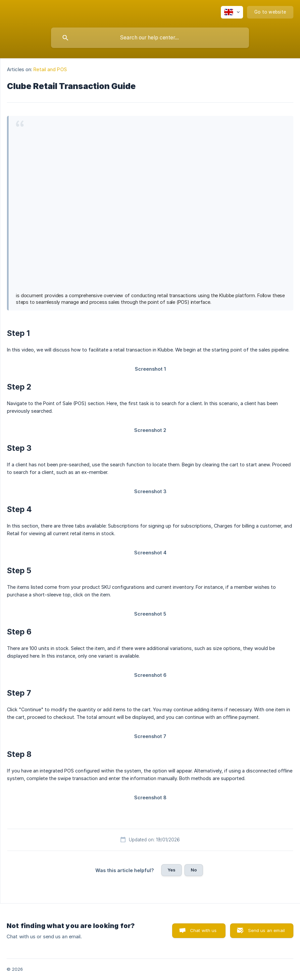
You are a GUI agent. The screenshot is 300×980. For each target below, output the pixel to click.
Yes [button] (172, 870)
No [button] (194, 870)
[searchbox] (150, 38)
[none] (232, 12)
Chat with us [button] (203, 930)
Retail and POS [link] (50, 69)
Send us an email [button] (266, 930)
